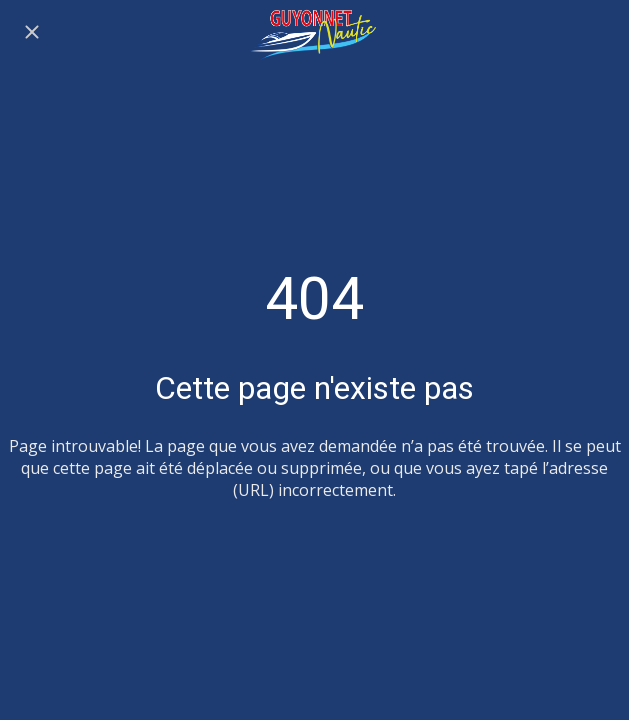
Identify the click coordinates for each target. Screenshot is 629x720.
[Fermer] (32, 32)
